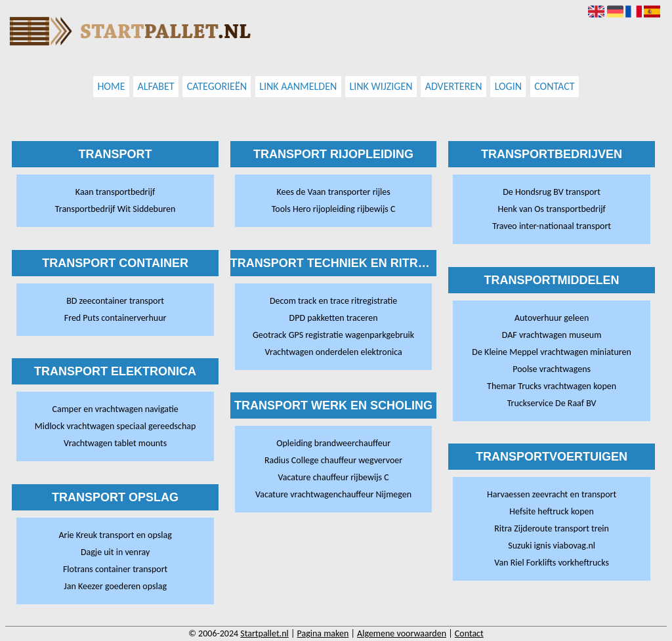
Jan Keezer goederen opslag (115, 586)
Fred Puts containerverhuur (115, 318)
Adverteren (454, 87)
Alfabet (156, 87)
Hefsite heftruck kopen (551, 511)
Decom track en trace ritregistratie (333, 301)
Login (508, 87)
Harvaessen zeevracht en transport (552, 494)
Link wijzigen (381, 87)
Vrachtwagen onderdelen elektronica (333, 352)
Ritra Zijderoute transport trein (552, 528)
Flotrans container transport (115, 569)
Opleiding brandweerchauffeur (333, 443)
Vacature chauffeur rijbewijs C (334, 477)
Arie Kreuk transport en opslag (115, 535)
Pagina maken (323, 633)
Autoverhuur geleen (552, 318)
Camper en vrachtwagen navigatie (115, 409)
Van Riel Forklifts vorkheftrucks (552, 563)
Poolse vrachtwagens (552, 369)
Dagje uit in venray (115, 552)
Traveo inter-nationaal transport (552, 226)
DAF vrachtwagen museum (552, 335)
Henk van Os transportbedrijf (551, 209)
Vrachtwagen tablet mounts (115, 443)
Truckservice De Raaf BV (552, 403)
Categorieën (217, 87)
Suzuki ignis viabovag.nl (552, 546)
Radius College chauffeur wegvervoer (333, 460)
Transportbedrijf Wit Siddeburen (115, 209)
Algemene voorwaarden (402, 633)
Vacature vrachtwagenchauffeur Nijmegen (333, 494)
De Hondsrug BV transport (552, 192)
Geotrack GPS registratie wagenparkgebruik (333, 335)
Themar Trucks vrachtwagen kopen (552, 386)
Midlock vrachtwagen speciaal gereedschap (115, 426)
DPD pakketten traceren (334, 318)
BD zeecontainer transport (115, 301)
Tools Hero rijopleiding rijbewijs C (334, 209)
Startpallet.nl (264, 633)
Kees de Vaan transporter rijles (333, 192)
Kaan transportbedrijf (115, 192)
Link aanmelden (298, 87)
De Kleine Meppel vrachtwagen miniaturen (551, 352)
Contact (554, 87)
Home (111, 87)
